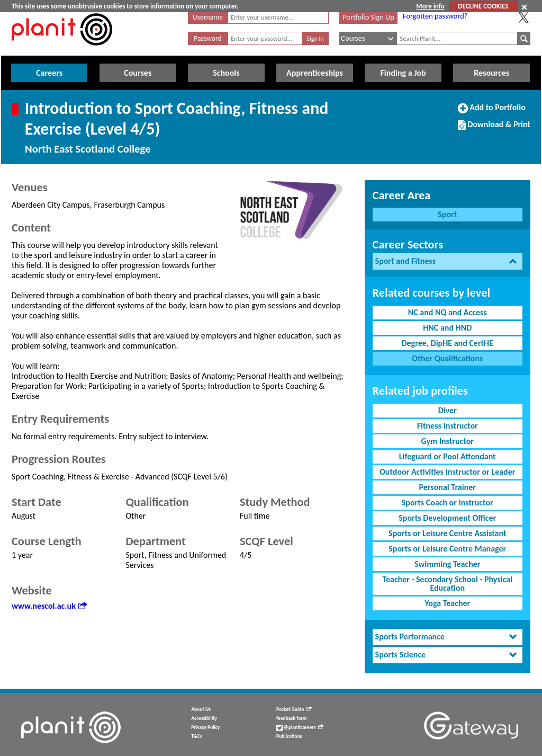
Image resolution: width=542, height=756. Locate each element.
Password (207, 38)
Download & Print (494, 129)
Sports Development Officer (447, 518)
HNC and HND (447, 328)
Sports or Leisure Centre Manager (447, 549)
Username (208, 17)
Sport (447, 214)
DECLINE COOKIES (483, 6)
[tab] (448, 261)
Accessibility (204, 718)
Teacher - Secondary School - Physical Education (447, 584)
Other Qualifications (447, 358)
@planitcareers (300, 727)
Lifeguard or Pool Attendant (448, 456)
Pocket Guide (294, 709)
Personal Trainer (448, 487)
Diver (448, 410)
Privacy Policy (205, 727)
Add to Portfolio (492, 112)
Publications (289, 736)
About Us (201, 709)
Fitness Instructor (448, 426)
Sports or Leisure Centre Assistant (447, 533)
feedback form (292, 718)
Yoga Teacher (447, 603)
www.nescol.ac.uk (49, 606)
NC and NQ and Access (448, 312)
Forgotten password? (435, 16)
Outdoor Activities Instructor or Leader (447, 472)
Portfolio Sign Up (368, 17)
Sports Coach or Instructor (448, 502)
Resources (491, 73)
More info (430, 6)
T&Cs (196, 736)
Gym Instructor (448, 441)
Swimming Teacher (448, 564)
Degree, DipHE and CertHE (447, 343)
